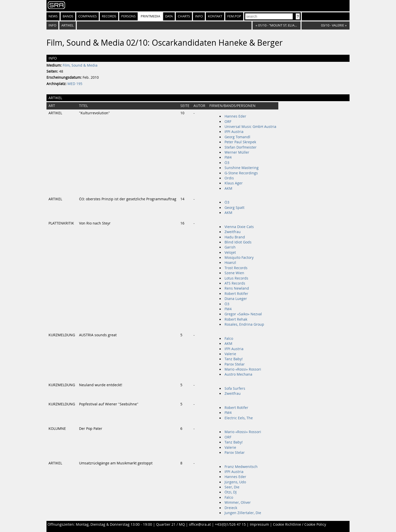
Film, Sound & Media (80, 65)
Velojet (230, 253)
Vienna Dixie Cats (239, 227)
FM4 (228, 157)
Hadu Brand (235, 237)
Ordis (229, 178)
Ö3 (227, 163)
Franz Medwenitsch (241, 467)
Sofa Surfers (235, 388)
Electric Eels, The (239, 418)
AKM (228, 188)
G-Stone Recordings (241, 173)
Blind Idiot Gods (238, 242)
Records (109, 16)
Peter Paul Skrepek (240, 142)
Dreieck (231, 508)
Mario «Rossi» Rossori (243, 369)
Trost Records (236, 268)
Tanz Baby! (234, 359)
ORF (228, 122)
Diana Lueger (236, 299)
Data (169, 16)
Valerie (230, 354)
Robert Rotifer (236, 294)
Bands (68, 16)
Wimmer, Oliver (238, 502)
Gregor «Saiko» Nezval (243, 314)
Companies (88, 16)
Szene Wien (234, 273)
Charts (184, 16)
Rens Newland (237, 288)
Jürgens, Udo (235, 482)
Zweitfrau (233, 232)
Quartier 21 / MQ (170, 524)
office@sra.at (200, 524)
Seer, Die (232, 487)
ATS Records (235, 283)
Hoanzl (230, 263)
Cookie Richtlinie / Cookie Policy (300, 524)
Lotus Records (236, 278)
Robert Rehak (236, 319)
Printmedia (150, 16)
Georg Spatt (234, 208)
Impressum (259, 524)
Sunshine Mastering (242, 168)
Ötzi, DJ (231, 492)
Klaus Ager (234, 183)
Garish (230, 247)
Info (199, 16)
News (53, 16)
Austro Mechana (238, 374)
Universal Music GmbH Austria (250, 127)
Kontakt (215, 16)
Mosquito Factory (239, 258)
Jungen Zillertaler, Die (243, 513)
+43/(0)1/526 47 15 (230, 524)
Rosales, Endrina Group (244, 324)
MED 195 (75, 84)
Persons (128, 16)
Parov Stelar (235, 364)
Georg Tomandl (237, 137)
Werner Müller (237, 152)
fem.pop (234, 16)
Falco (229, 339)
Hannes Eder (235, 116)
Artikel (68, 25)
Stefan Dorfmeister (241, 147)
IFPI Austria (234, 132)
